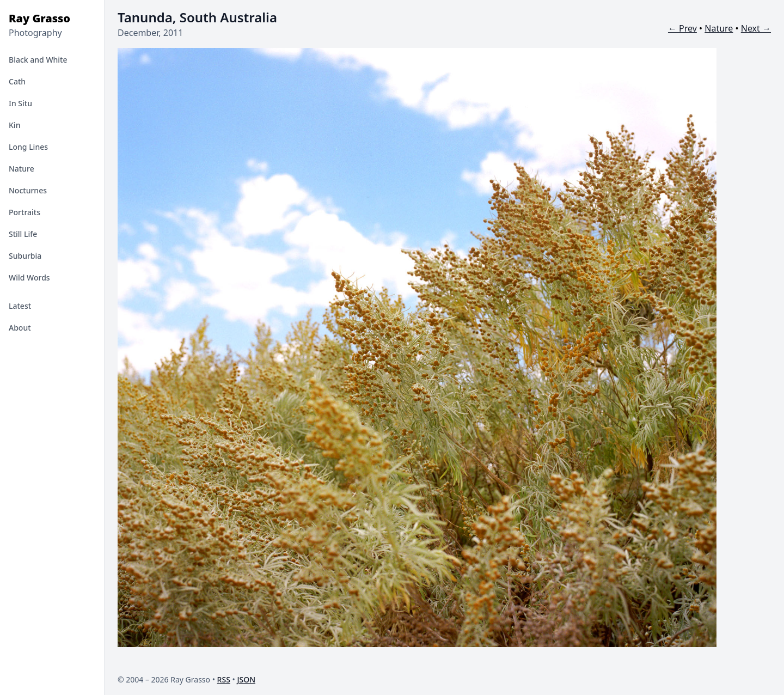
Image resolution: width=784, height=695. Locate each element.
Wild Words (29, 278)
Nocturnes (28, 190)
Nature (22, 169)
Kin (14, 125)
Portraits (24, 212)
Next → (756, 28)
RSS (224, 679)
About (20, 328)
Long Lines (28, 147)
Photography (35, 33)
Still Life (23, 234)
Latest (20, 306)
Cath (17, 81)
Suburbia (25, 256)
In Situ (20, 103)
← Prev (682, 28)
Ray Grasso (39, 18)
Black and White (38, 60)
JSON (246, 679)
